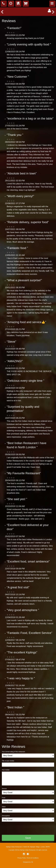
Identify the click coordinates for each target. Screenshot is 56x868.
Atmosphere (6, 816)
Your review (6, 770)
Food (3, 798)
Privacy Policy (22, 858)
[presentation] (20, 828)
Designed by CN (28, 862)
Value (4, 807)
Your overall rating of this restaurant (13, 752)
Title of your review (8, 761)
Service (4, 789)
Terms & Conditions (33, 858)
